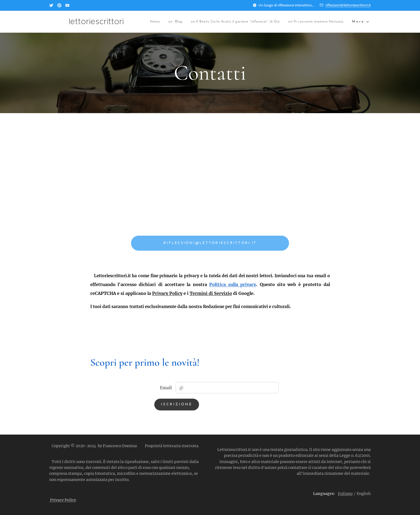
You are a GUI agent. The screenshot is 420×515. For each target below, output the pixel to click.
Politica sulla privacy (233, 284)
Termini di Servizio (211, 293)
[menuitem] (158, 22)
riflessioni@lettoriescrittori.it (348, 5)
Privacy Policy (167, 293)
